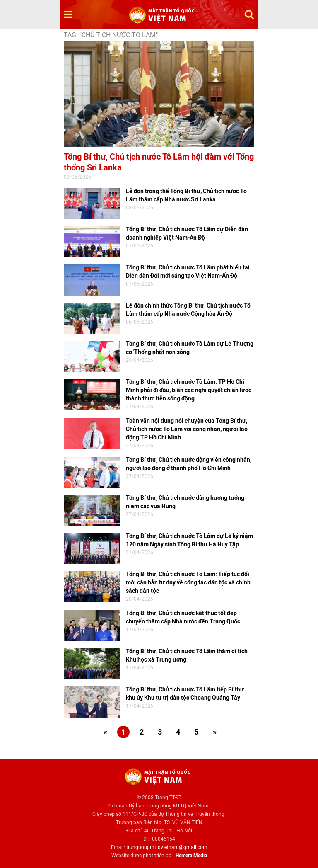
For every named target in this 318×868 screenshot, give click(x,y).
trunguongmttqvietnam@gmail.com (167, 847)
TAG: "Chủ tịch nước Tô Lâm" (111, 35)
